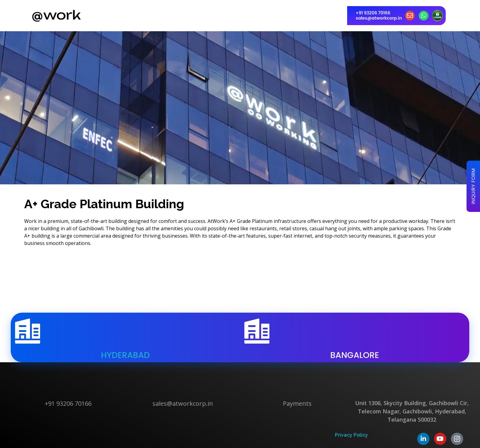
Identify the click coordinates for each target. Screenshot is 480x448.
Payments (297, 403)
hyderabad (126, 355)
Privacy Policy (351, 435)
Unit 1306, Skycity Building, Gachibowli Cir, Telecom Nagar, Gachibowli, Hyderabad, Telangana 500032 (412, 411)
